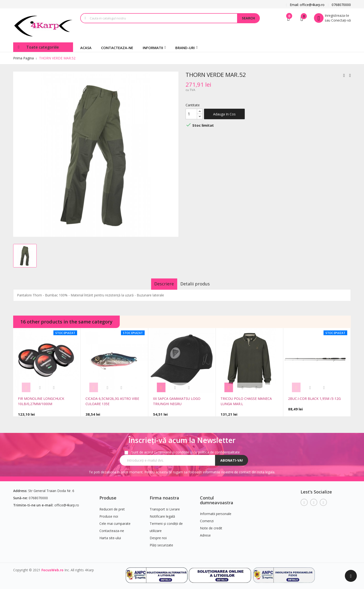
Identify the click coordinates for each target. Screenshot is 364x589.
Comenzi (207, 518)
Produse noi (109, 514)
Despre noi (158, 535)
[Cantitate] (191, 114)
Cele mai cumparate (115, 521)
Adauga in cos (224, 114)
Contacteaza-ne (112, 528)
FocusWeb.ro (52, 568)
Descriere (160, 284)
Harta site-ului (110, 535)
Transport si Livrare (165, 507)
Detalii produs (199, 284)
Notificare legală (162, 514)
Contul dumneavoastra (217, 498)
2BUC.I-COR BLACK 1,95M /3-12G (314, 399)
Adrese (205, 533)
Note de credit (211, 526)
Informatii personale (216, 511)
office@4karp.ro (67, 503)
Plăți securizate (161, 543)
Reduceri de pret (112, 507)
